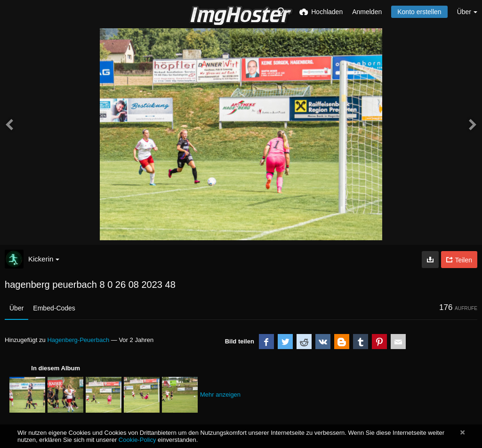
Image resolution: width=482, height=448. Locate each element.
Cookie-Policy (137, 440)
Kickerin (44, 259)
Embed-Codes (54, 308)
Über (16, 308)
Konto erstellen (419, 12)
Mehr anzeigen (220, 395)
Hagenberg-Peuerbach (78, 340)
